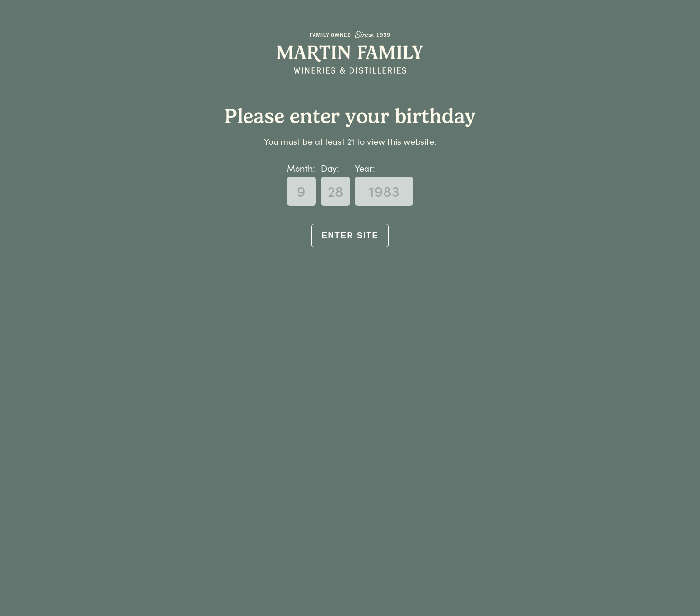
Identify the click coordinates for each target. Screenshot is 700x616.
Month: (301, 168)
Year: (365, 168)
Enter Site (350, 236)
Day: (330, 168)
